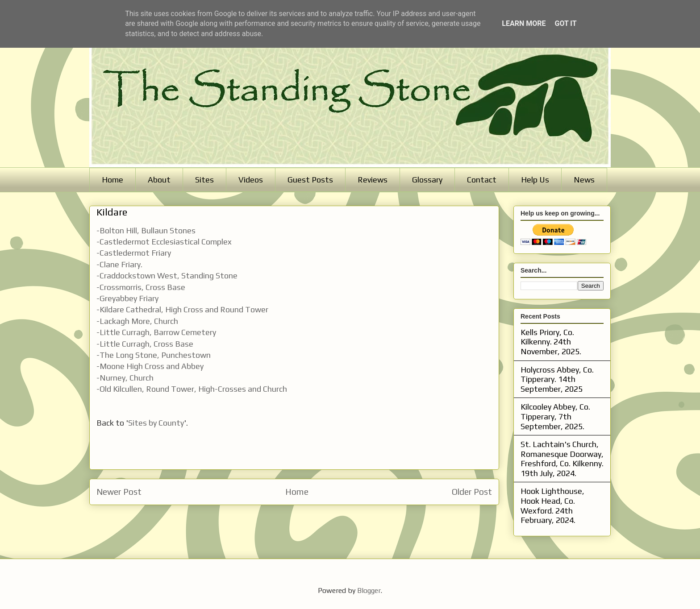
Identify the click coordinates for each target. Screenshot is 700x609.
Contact (482, 180)
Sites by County (156, 423)
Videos (251, 180)
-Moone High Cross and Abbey (150, 366)
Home (112, 180)
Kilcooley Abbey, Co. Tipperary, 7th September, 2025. (555, 416)
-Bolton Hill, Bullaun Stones (146, 230)
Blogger (369, 590)
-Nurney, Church (125, 378)
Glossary (427, 180)
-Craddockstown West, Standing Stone (167, 275)
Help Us (535, 180)
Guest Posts (310, 180)
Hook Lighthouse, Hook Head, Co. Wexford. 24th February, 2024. (552, 505)
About (159, 180)
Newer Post (119, 492)
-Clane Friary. (119, 264)
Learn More (524, 23)
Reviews (373, 180)
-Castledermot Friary (134, 253)
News (584, 180)
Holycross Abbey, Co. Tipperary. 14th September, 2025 (557, 379)
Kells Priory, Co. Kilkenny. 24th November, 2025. (551, 342)
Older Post (472, 492)
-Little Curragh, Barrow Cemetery (156, 332)
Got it (565, 23)
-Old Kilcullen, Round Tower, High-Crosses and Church (192, 389)
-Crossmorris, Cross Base (141, 287)
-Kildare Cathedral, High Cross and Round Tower (182, 309)
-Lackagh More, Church (137, 321)
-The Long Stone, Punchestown (154, 355)
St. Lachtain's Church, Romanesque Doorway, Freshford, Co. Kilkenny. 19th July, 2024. (562, 459)
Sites (204, 180)
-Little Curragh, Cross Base (145, 344)
